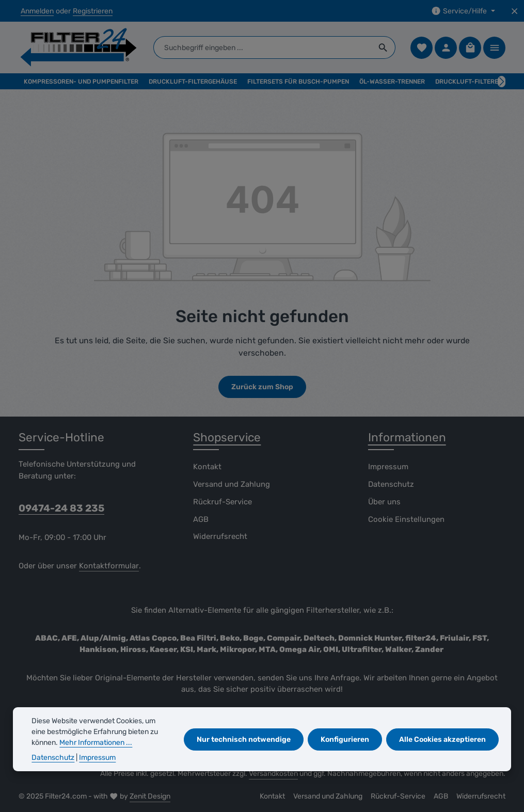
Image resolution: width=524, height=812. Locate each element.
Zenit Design (150, 796)
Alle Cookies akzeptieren (442, 739)
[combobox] (263, 47)
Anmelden (37, 11)
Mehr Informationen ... (96, 743)
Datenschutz (391, 484)
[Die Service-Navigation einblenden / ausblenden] (463, 11)
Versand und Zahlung (232, 484)
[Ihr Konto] (446, 48)
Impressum (388, 467)
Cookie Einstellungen (406, 519)
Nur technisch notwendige (244, 739)
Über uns (384, 502)
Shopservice (227, 437)
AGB (201, 519)
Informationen (407, 437)
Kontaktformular (109, 566)
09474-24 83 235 (61, 508)
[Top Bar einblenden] (494, 48)
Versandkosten (273, 774)
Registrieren (93, 11)
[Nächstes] (502, 82)
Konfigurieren (345, 739)
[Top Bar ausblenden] (514, 11)
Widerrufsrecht (220, 536)
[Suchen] (383, 47)
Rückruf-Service (223, 502)
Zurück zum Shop (262, 387)
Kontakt (207, 467)
